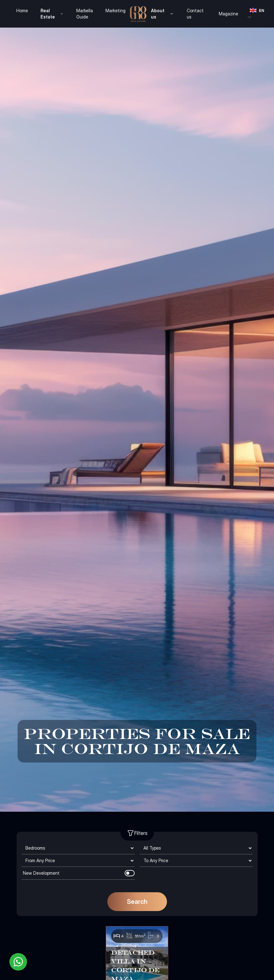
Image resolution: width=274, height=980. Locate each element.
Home (22, 10)
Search (137, 902)
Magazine (228, 14)
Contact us (195, 14)
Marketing (116, 10)
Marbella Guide (85, 14)
